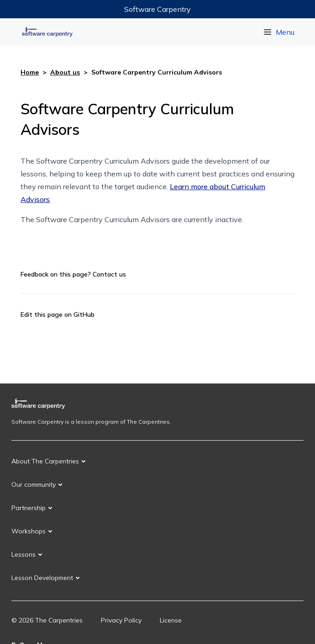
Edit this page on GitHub (58, 314)
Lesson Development (42, 578)
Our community (34, 484)
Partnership (29, 508)
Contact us (109, 274)
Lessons (24, 554)
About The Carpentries (45, 461)
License (171, 620)
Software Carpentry (157, 9)
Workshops (29, 531)
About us (65, 72)
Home (30, 72)
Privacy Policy (121, 620)
